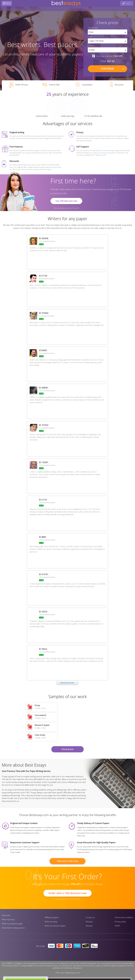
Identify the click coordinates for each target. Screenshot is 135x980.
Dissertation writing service (13, 928)
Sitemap (89, 926)
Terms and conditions (124, 917)
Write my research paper (12, 924)
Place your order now (67, 861)
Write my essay (8, 919)
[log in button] (126, 3)
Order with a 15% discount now (67, 893)
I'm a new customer (109, 56)
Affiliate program (52, 917)
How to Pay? (51, 85)
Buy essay (6, 915)
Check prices (67, 749)
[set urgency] (107, 50)
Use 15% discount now (66, 201)
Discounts (117, 84)
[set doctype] (107, 32)
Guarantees (84, 85)
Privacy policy (120, 922)
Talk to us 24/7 (101, 155)
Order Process (18, 85)
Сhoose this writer (67, 683)
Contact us (90, 917)
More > (50, 169)
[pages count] (107, 41)
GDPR (117, 926)
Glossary (89, 922)
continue (107, 69)
